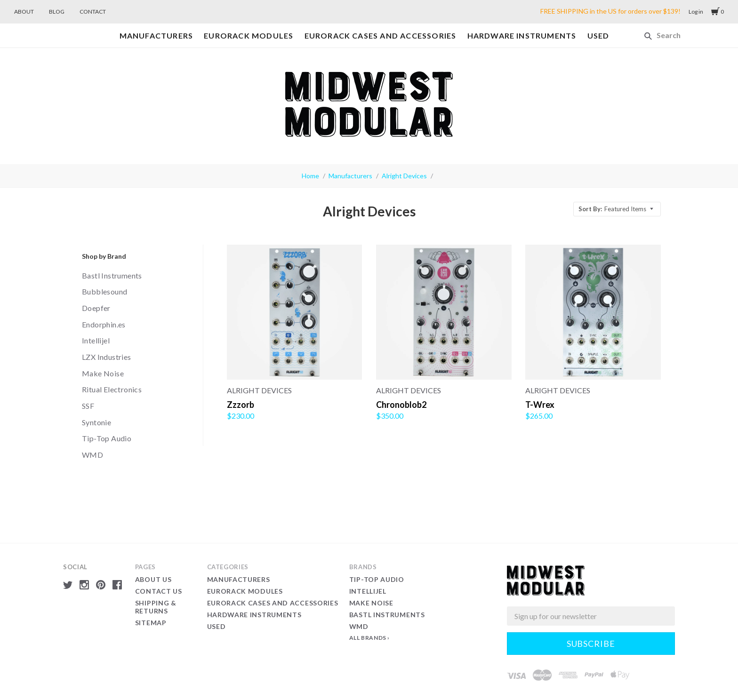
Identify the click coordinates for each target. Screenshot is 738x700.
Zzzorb (241, 405)
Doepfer (96, 308)
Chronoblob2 (401, 405)
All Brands (368, 638)
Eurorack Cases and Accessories (381, 36)
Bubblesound (104, 291)
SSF (88, 406)
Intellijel (96, 340)
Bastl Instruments (112, 275)
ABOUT (24, 12)
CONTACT (93, 12)
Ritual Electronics (112, 389)
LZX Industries (107, 357)
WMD (92, 455)
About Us (153, 579)
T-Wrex (540, 405)
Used (598, 36)
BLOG (57, 12)
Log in (696, 12)
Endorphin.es (104, 324)
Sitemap (151, 623)
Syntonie (96, 422)
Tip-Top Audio (107, 438)
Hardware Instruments (522, 36)
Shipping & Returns (156, 607)
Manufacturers (156, 36)
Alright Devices (404, 176)
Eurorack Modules (249, 36)
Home (310, 176)
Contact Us (159, 591)
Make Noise (103, 373)
